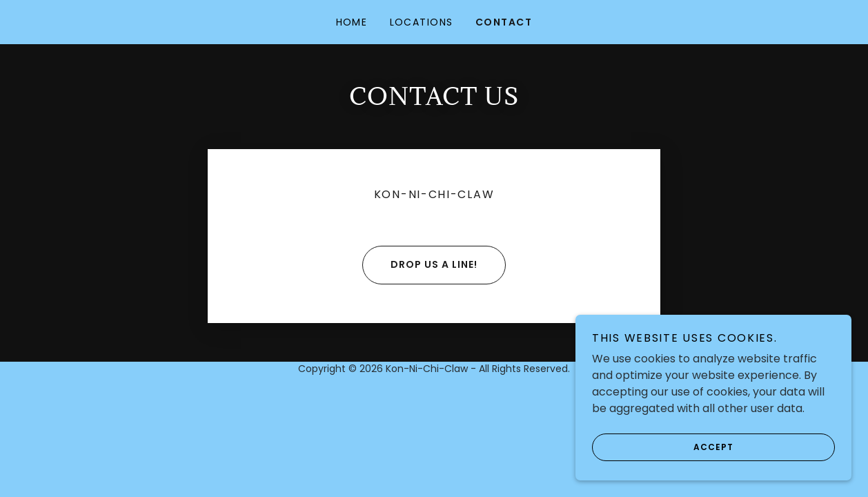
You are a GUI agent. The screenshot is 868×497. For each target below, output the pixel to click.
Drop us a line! (420, 265)
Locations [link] (422, 22)
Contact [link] (504, 22)
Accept (663, 447)
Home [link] (352, 22)
